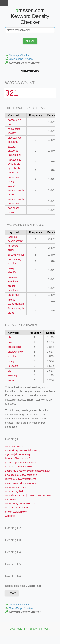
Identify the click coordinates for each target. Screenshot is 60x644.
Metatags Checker (17, 55)
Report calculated (23, 586)
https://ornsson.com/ (30, 71)
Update (12, 593)
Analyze (30, 41)
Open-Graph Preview (19, 59)
